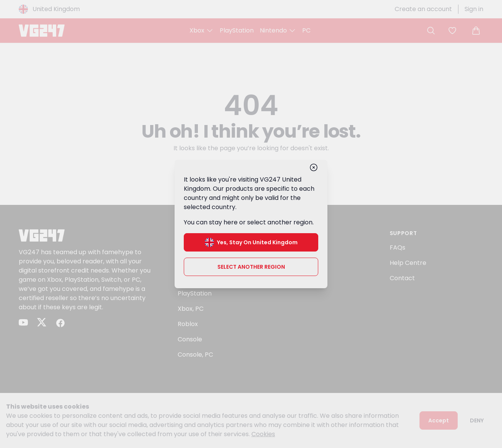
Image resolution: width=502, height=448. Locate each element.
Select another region (251, 267)
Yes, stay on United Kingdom (251, 242)
